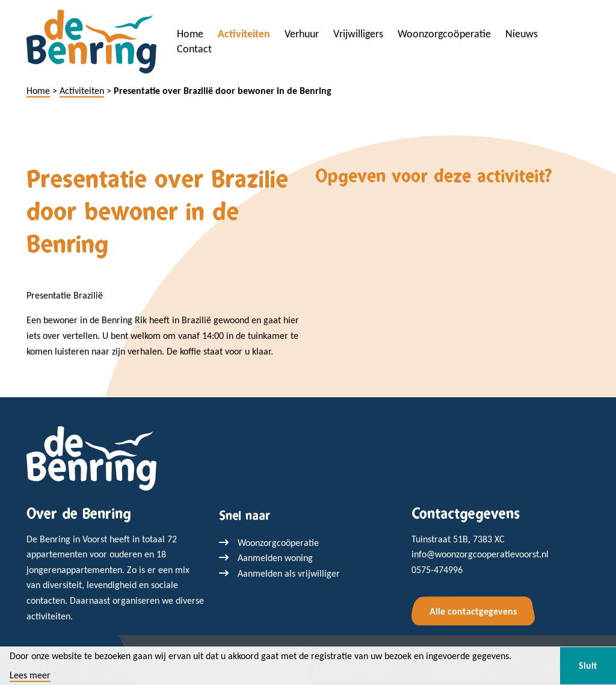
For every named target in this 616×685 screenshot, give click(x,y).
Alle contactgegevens (473, 611)
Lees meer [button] (30, 675)
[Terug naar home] (91, 457)
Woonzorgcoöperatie (444, 34)
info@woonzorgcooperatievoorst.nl (480, 554)
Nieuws (522, 34)
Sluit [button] (588, 665)
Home (190, 34)
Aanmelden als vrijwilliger (289, 573)
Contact (194, 49)
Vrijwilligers (358, 34)
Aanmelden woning (275, 558)
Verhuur (302, 34)
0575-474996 (437, 570)
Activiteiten (244, 34)
